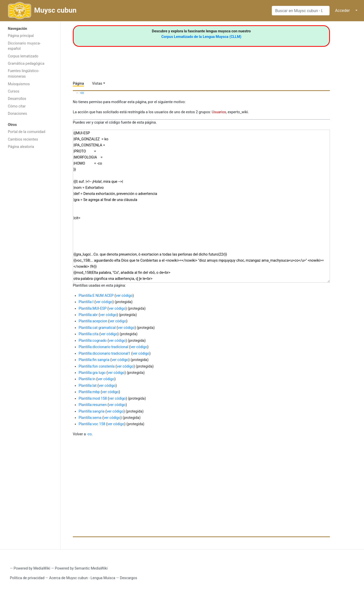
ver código (124, 296)
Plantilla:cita (88, 334)
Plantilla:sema (90, 418)
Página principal (21, 36)
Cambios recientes (23, 139)
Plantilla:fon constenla (97, 366)
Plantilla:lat (88, 386)
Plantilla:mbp (89, 392)
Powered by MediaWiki (32, 568)
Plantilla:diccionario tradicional (103, 347)
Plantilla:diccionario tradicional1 (105, 354)
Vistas (97, 84)
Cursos (14, 91)
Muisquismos (19, 84)
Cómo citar (17, 106)
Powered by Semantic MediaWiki (81, 568)
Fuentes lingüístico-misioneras (24, 74)
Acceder (342, 10)
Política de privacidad (27, 578)
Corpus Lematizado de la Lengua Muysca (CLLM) (201, 37)
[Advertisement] (30, 232)
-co (82, 93)
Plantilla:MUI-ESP (93, 309)
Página (78, 84)
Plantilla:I (86, 302)
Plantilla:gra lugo (92, 373)
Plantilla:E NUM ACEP (96, 296)
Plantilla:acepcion (93, 321)
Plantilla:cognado (93, 341)
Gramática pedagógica (26, 64)
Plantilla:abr (88, 315)
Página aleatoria (21, 147)
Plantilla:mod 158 (93, 399)
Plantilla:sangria (92, 411)
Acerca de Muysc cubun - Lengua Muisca (82, 578)
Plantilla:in (87, 379)
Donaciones (17, 114)
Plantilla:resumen (93, 405)
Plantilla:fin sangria (94, 360)
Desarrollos (17, 99)
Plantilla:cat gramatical (97, 328)
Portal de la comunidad (27, 132)
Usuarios (219, 112)
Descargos (128, 578)
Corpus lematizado (23, 56)
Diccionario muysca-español (24, 46)
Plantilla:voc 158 (92, 424)
